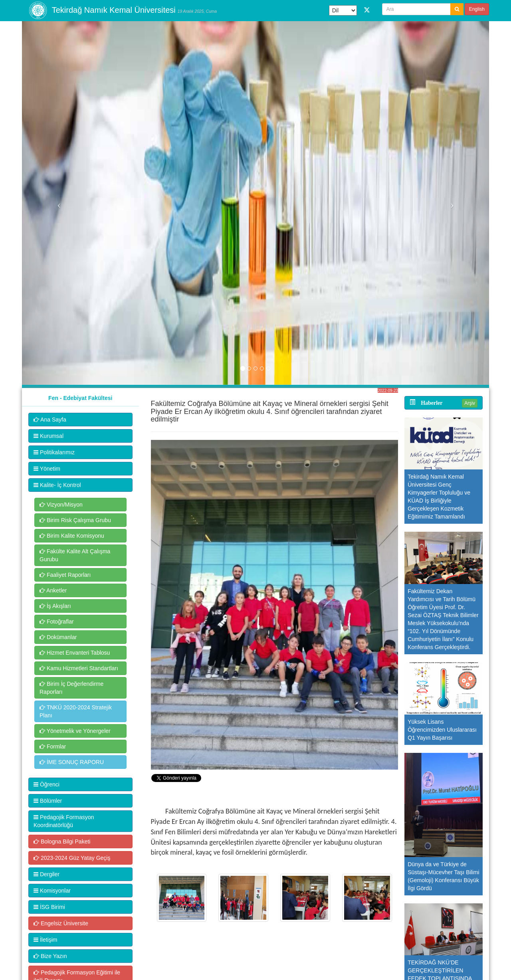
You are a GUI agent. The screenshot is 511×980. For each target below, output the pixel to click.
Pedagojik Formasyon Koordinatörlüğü (64, 821)
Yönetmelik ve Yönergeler (75, 731)
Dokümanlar (58, 637)
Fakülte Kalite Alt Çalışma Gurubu (75, 555)
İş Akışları (55, 606)
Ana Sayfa (50, 420)
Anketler (53, 590)
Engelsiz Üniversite (61, 923)
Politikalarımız (54, 452)
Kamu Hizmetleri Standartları (79, 668)
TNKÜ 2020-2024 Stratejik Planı (76, 711)
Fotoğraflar (57, 622)
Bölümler (48, 801)
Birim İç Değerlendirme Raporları (71, 688)
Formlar (53, 746)
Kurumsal (49, 436)
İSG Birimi (49, 907)
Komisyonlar (52, 891)
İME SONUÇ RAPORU (72, 762)
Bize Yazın (50, 956)
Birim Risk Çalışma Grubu (75, 520)
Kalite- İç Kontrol (57, 485)
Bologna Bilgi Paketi (62, 841)
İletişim (45, 940)
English (477, 9)
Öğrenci (47, 784)
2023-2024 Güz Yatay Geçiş (72, 858)
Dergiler (47, 874)
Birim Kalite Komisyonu (72, 536)
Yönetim (47, 469)
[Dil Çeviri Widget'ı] (343, 10)
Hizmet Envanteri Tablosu (75, 653)
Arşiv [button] (470, 403)
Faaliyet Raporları (65, 575)
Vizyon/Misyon (61, 505)
